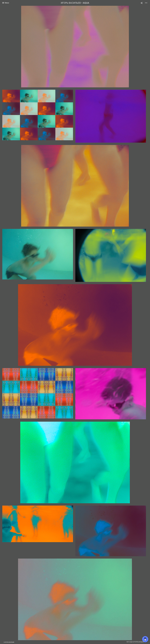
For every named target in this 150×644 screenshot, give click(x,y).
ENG (146, 3)
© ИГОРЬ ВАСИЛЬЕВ (9, 642)
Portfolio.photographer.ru (140, 642)
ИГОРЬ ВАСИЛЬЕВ (71, 3)
